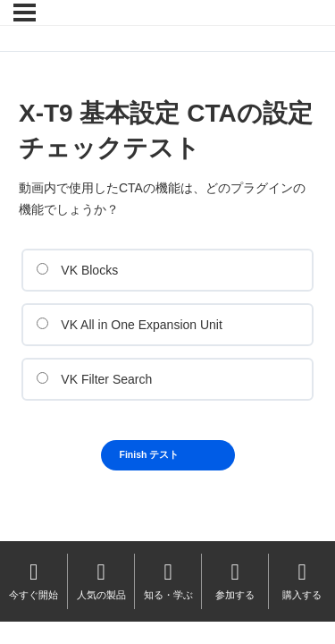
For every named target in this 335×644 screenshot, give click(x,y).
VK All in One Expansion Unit (129, 325)
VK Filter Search (94, 379)
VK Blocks (77, 270)
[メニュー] (25, 13)
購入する (302, 580)
